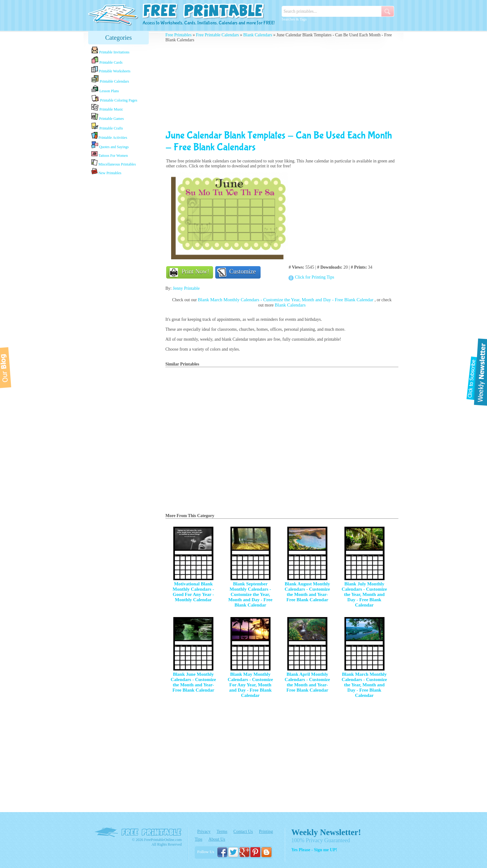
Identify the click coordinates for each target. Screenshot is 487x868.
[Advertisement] (119, 274)
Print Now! (196, 271)
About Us (217, 839)
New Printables (106, 172)
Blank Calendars (258, 35)
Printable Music (107, 108)
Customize (243, 271)
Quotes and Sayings (110, 145)
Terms (222, 832)
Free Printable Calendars (217, 35)
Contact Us (243, 832)
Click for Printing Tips (314, 277)
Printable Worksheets (111, 70)
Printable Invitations (110, 50)
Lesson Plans (105, 89)
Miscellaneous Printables (114, 163)
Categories (119, 38)
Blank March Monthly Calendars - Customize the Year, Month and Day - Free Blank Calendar (286, 300)
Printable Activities (109, 136)
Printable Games (108, 117)
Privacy (204, 832)
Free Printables (179, 35)
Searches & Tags (294, 19)
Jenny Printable (186, 288)
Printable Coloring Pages (114, 99)
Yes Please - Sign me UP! (314, 850)
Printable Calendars (110, 79)
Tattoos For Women (109, 154)
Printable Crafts (107, 126)
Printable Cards (107, 60)
